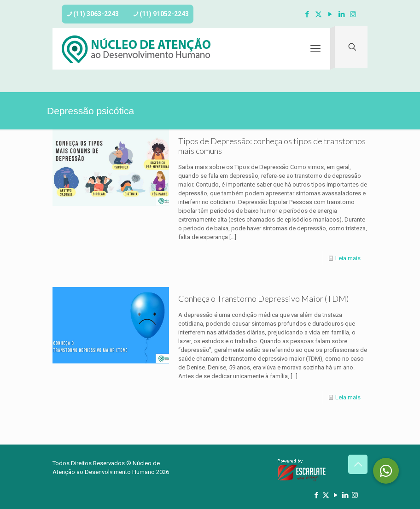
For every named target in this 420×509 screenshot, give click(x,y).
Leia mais (348, 258)
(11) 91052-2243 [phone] (164, 14)
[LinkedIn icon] (341, 14)
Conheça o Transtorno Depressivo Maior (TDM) (263, 298)
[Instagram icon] (353, 14)
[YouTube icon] (330, 14)
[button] (386, 471)
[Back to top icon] (358, 464)
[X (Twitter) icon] (318, 14)
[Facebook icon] (307, 14)
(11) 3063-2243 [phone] (96, 14)
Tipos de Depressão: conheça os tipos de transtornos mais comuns (272, 146)
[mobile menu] (315, 49)
